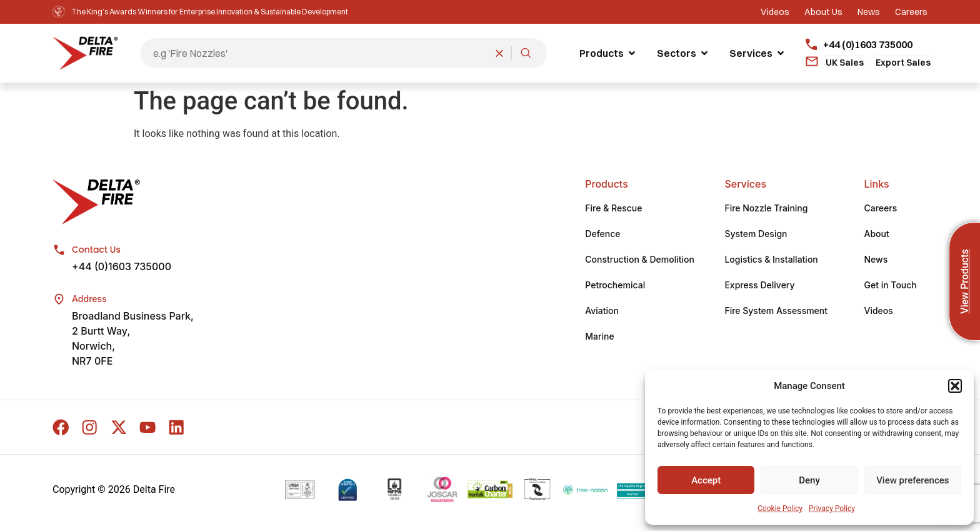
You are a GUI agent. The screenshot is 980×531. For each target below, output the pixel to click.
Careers (880, 209)
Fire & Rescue (613, 209)
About (876, 235)
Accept (706, 480)
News (876, 260)
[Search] (526, 53)
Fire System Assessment (776, 312)
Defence (602, 235)
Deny (809, 480)
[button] (955, 386)
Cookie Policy (780, 508)
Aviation (602, 312)
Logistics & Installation (771, 260)
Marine (599, 337)
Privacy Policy (832, 508)
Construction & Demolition (640, 260)
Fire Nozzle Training (766, 209)
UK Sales (845, 63)
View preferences (912, 480)
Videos (878, 312)
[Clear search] (499, 53)
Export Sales (903, 63)
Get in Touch (890, 286)
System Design (756, 235)
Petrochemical (615, 286)
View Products (965, 281)
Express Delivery (759, 286)
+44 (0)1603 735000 (122, 268)
